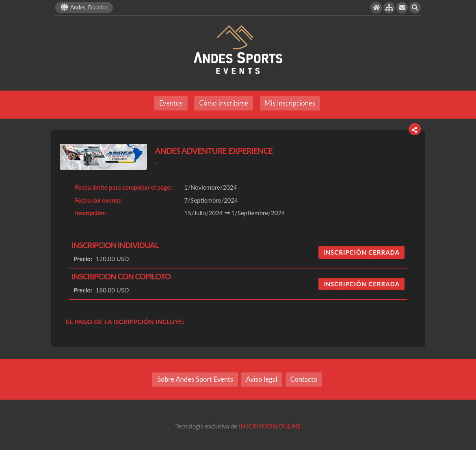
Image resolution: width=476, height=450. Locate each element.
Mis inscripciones (290, 103)
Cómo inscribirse (224, 103)
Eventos (171, 103)
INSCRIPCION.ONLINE (270, 426)
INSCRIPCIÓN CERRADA (361, 252)
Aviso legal (262, 379)
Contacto (304, 379)
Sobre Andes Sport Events (195, 379)
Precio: (83, 259)
